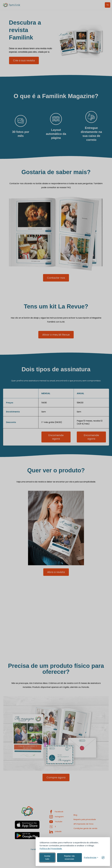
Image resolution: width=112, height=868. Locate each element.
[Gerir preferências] (91, 858)
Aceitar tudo (47, 858)
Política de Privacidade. (51, 849)
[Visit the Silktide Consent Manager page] (103, 858)
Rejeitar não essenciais (69, 858)
